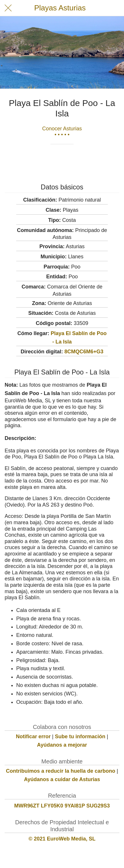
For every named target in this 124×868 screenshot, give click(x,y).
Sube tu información (80, 737)
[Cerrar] (8, 8)
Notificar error (33, 737)
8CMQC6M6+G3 (84, 352)
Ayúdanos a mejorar (62, 745)
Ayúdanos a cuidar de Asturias (62, 779)
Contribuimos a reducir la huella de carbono (61, 771)
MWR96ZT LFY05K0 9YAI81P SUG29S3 (62, 806)
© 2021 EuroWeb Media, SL (62, 839)
